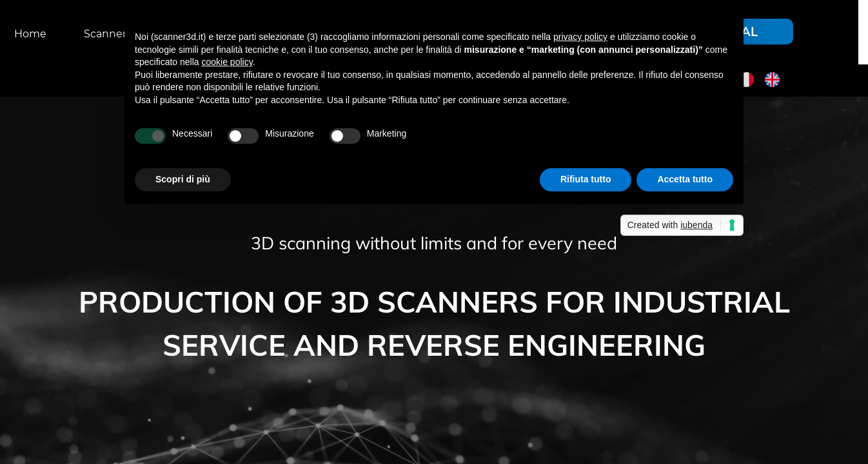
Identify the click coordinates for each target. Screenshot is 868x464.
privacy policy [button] (580, 37)
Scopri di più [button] (183, 179)
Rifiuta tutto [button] (586, 179)
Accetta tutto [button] (685, 179)
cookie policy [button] (227, 62)
